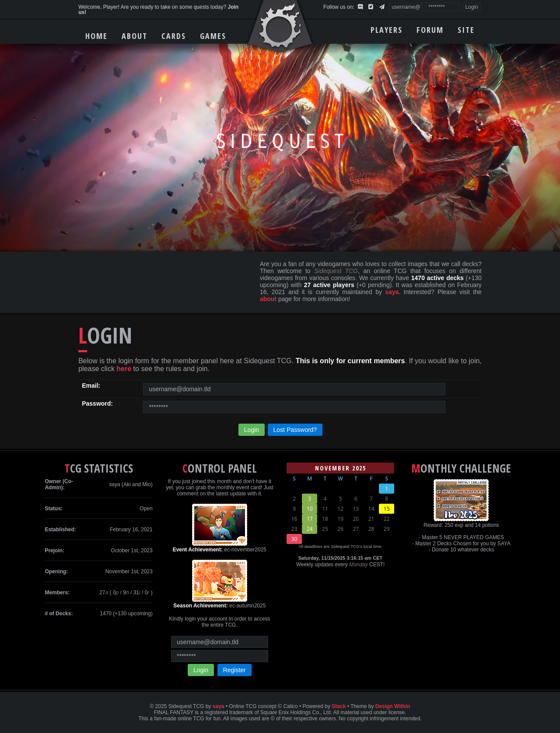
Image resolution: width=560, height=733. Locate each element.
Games (213, 36)
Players (387, 30)
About (135, 36)
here (124, 369)
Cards (174, 36)
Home (96, 36)
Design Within (393, 706)
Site (466, 30)
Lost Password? (295, 430)
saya (392, 292)
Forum (430, 30)
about (268, 299)
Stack (339, 706)
